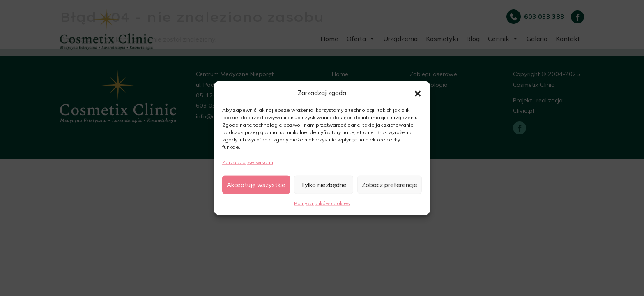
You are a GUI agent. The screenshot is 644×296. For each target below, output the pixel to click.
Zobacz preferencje (390, 184)
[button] (418, 92)
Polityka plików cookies (322, 203)
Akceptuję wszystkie (256, 184)
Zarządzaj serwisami (248, 162)
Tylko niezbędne (324, 184)
